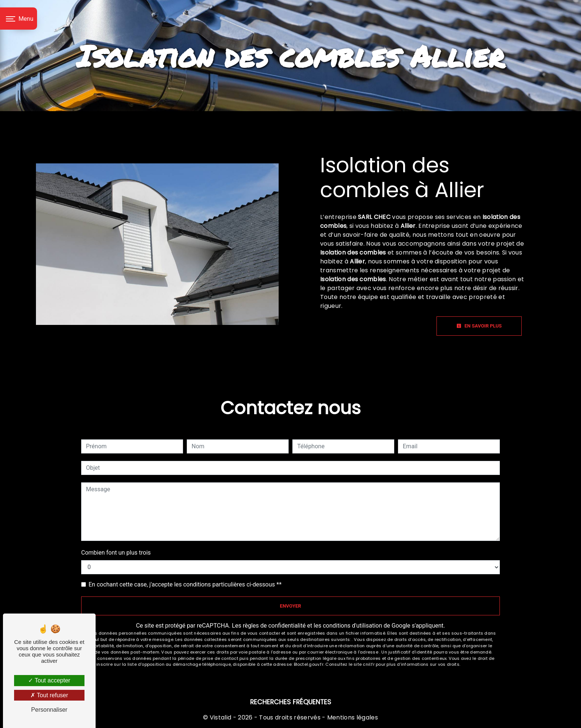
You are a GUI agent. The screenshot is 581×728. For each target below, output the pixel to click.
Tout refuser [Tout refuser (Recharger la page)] (49, 695)
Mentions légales (352, 717)
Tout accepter (49, 680)
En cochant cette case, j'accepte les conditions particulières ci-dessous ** (185, 584)
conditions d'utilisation (352, 626)
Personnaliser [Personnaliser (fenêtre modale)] (49, 710)
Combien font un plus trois (116, 553)
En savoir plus (479, 326)
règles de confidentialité (274, 626)
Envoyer (290, 606)
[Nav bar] (19, 19)
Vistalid (221, 717)
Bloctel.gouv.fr (309, 664)
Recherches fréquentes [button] (291, 702)
